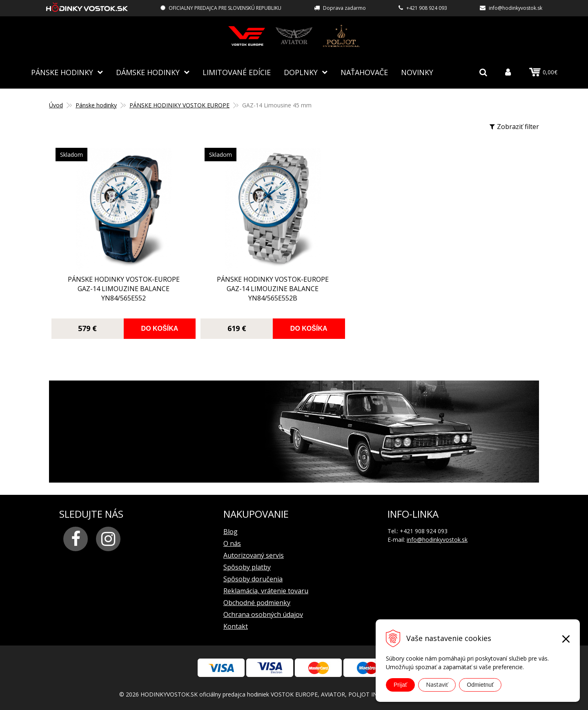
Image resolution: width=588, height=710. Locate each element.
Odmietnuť (480, 685)
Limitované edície (237, 71)
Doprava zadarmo (344, 8)
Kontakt (236, 625)
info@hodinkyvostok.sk (516, 8)
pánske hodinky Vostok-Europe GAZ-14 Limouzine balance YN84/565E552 (110, 288)
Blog (231, 531)
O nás (232, 543)
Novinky (417, 71)
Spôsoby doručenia (253, 578)
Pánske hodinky (62, 71)
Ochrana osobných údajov (263, 614)
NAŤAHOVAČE (364, 71)
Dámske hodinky (148, 71)
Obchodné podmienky (257, 602)
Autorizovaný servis (254, 554)
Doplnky (301, 71)
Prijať (400, 685)
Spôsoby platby (247, 566)
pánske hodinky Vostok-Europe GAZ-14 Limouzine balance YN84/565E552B (232, 288)
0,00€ (543, 72)
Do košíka (139, 328)
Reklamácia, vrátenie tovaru (266, 590)
